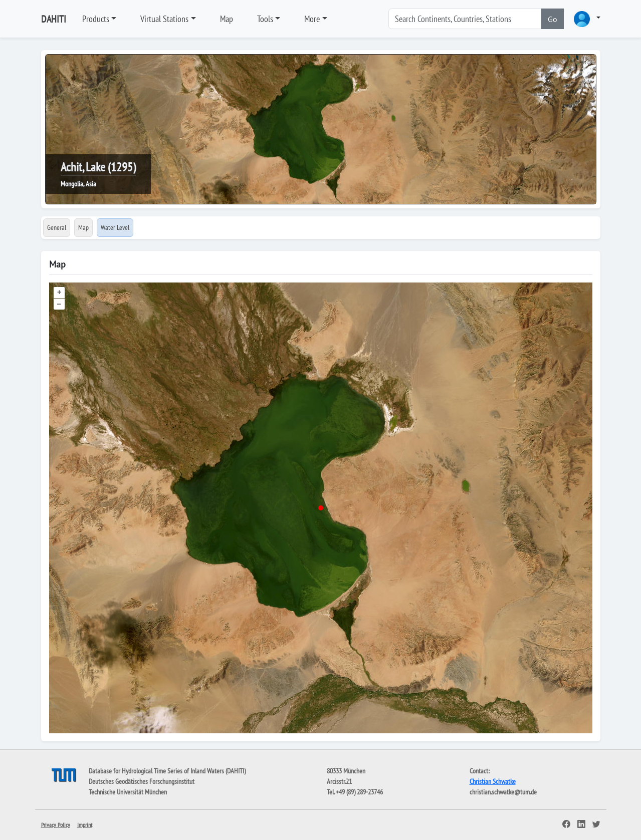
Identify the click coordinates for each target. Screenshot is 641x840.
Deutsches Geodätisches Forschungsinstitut (142, 781)
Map (227, 19)
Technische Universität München (128, 792)
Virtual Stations (164, 19)
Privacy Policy (56, 825)
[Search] (465, 19)
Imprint (85, 825)
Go (553, 19)
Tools (265, 19)
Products (96, 19)
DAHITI (54, 19)
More (312, 19)
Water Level (115, 227)
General (57, 227)
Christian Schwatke (493, 781)
